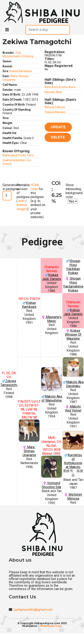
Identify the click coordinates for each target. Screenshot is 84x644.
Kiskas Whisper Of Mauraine (73, 335)
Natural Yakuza (55, 107)
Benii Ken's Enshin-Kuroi (60, 87)
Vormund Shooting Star (52, 472)
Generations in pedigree (11, 187)
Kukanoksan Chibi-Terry (18, 155)
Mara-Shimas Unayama (29, 438)
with (21, 201)
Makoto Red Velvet (73, 408)
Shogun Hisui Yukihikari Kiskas (73, 267)
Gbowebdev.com (51, 626)
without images (22, 207)
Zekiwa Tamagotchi (9, 383)
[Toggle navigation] (7, 30)
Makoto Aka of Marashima (52, 385)
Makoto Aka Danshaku (73, 373)
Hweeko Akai (53, 92)
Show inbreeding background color (74, 191)
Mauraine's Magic (52, 319)
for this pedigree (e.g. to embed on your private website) (38, 201)
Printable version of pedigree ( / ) (23, 197)
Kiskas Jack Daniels (52, 277)
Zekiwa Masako (55, 112)
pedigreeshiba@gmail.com (33, 610)
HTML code (35, 187)
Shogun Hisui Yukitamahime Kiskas (73, 284)
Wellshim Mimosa (73, 497)
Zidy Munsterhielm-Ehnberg (18, 54)
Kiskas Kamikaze (21, 71)
